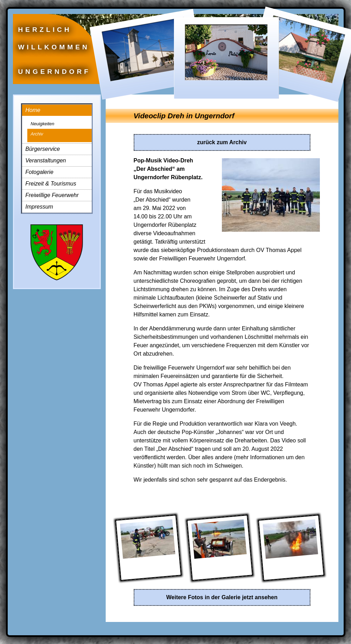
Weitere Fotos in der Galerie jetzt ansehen (222, 597)
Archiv (37, 134)
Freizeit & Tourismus (51, 184)
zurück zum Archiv (222, 142)
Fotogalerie (40, 172)
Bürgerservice (43, 149)
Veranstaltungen (46, 160)
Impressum (39, 207)
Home (33, 110)
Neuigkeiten (43, 124)
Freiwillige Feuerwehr (52, 195)
